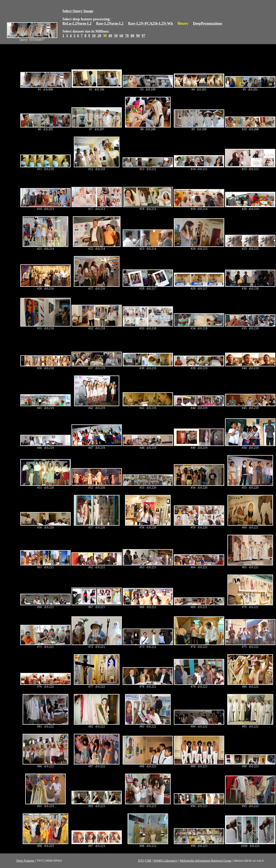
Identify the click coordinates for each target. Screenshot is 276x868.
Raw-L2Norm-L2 (110, 23)
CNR (148, 861)
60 (121, 36)
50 (116, 36)
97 (143, 36)
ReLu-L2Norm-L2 (77, 23)
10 (94, 36)
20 (99, 36)
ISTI (141, 861)
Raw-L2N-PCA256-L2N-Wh (151, 23)
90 (138, 36)
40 (110, 36)
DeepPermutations (208, 23)
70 (127, 36)
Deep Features (25, 861)
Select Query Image (78, 11)
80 (132, 36)
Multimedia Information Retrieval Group (206, 861)
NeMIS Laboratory (165, 861)
